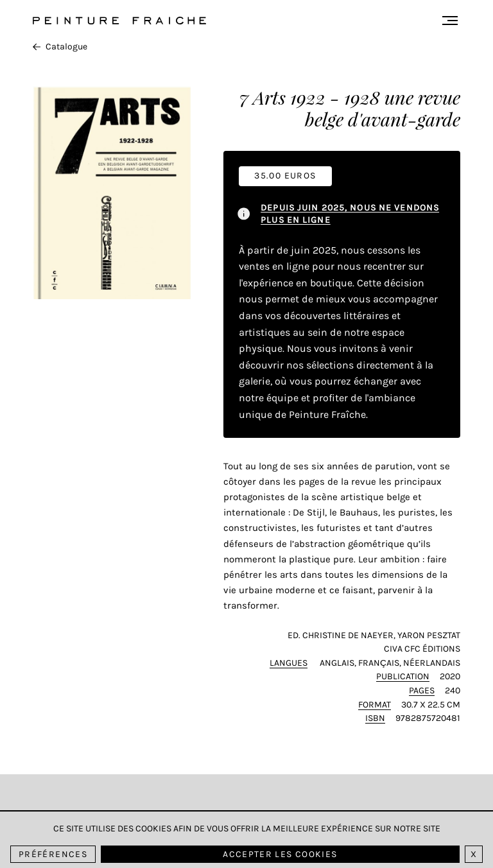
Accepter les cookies (280, 854)
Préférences (53, 854)
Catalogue (60, 47)
